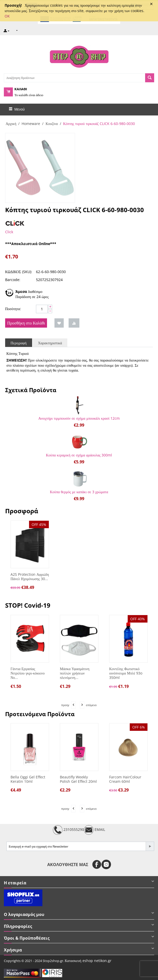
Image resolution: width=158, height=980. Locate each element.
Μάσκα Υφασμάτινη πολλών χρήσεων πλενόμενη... (75, 673)
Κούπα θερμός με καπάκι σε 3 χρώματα (79, 492)
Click (9, 232)
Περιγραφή (19, 343)
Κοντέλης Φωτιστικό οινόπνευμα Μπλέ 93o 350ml (126, 673)
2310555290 (68, 830)
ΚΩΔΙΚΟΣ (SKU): (19, 272)
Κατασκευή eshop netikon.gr (88, 961)
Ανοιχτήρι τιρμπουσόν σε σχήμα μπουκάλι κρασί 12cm (79, 418)
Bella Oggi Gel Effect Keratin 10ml (28, 779)
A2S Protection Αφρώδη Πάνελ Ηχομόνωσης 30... (30, 577)
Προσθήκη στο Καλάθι (26, 323)
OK (7, 16)
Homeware (31, 124)
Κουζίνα (52, 124)
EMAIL (95, 830)
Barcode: (13, 280)
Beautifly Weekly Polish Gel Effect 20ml (78, 779)
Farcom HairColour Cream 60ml (125, 779)
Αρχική (11, 124)
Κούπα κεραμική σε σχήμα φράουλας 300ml (79, 455)
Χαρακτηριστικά (50, 343)
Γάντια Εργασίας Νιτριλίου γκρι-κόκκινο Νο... (28, 673)
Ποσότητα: (13, 309)
